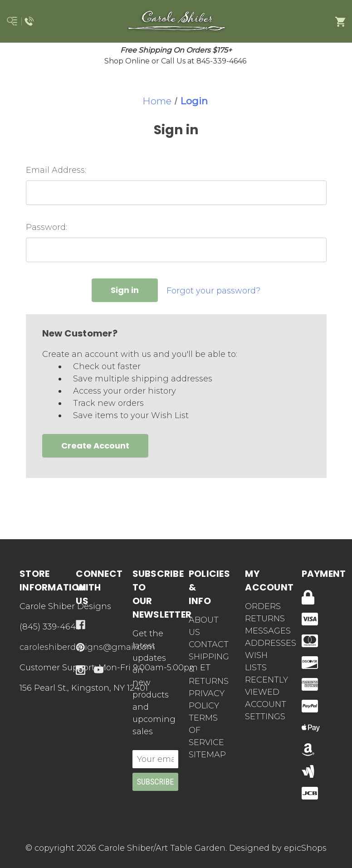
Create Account (95, 446)
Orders (260, 606)
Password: (46, 227)
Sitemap (207, 755)
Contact (209, 644)
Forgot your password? (213, 291)
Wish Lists (256, 661)
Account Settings (260, 710)
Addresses (260, 643)
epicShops (305, 848)
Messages (260, 631)
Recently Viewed (260, 686)
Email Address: (56, 170)
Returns (260, 619)
